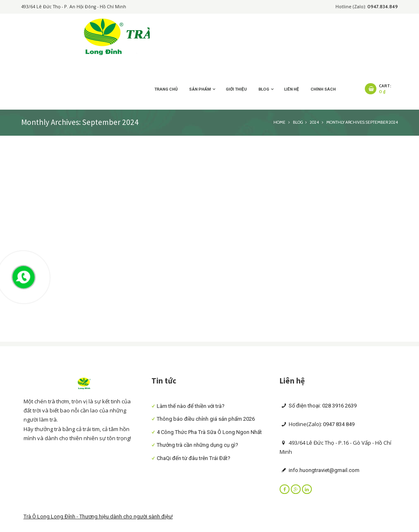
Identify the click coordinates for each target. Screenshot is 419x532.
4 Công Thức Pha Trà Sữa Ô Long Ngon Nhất (209, 432)
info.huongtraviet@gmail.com (323, 470)
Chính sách (323, 89)
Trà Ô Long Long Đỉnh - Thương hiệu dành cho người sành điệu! (98, 516)
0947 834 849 (339, 424)
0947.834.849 (383, 7)
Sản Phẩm (200, 89)
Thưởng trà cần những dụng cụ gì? (198, 445)
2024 (314, 122)
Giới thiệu (236, 89)
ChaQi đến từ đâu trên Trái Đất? (194, 458)
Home (279, 122)
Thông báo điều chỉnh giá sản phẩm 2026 (206, 419)
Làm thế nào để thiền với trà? (191, 406)
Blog (264, 89)
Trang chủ (166, 89)
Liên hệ (292, 89)
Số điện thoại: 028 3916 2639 (322, 406)
